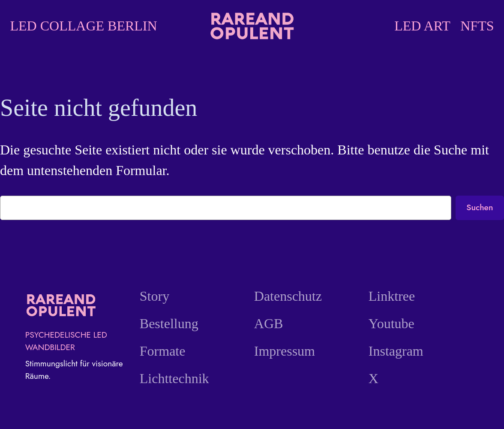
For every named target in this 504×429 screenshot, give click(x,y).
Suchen (480, 207)
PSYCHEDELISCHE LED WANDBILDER (66, 341)
